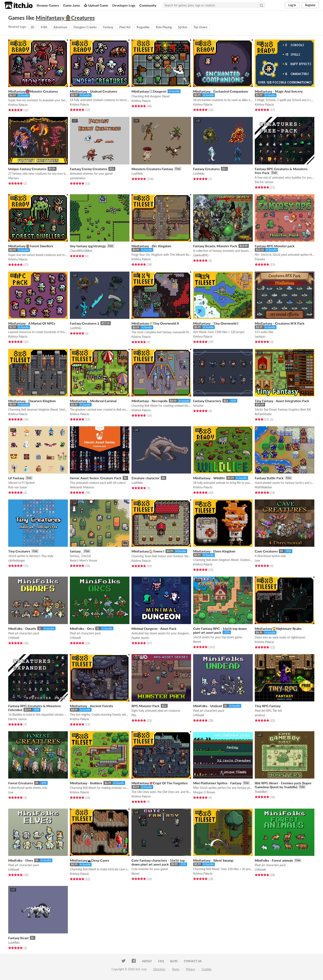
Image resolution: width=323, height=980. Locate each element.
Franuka (260, 259)
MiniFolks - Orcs (82, 628)
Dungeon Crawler (85, 27)
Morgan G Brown (204, 792)
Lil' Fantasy (16, 478)
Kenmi (197, 642)
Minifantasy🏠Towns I (148, 551)
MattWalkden (263, 487)
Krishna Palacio (18, 105)
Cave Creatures (266, 551)
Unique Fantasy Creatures (27, 169)
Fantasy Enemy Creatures (89, 169)
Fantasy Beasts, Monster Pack (215, 246)
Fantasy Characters (207, 401)
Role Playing (164, 27)
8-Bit (44, 27)
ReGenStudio (263, 414)
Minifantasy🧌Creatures (65, 18)
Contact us (193, 961)
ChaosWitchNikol (81, 251)
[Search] (261, 5)
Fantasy (108, 27)
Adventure (60, 27)
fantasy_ (76, 551)
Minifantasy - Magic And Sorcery (279, 91)
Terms (176, 969)
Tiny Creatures (19, 551)
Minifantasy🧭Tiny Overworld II (155, 323)
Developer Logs (124, 5)
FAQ (161, 961)
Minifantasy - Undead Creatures (93, 91)
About (147, 961)
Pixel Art (125, 27)
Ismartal (198, 406)
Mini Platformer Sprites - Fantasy (217, 783)
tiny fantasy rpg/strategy (88, 246)
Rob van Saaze (18, 487)
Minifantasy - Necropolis (150, 401)
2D (33, 27)
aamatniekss (78, 178)
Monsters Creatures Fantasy (152, 169)
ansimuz (260, 715)
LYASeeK (14, 638)
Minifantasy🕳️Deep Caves (89, 860)
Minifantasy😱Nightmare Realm (278, 628)
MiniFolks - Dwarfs (22, 628)
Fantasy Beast (18, 938)
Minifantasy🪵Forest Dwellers (31, 246)
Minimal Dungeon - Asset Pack (154, 628)
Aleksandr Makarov (82, 487)
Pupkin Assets (140, 638)
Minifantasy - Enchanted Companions (221, 91)
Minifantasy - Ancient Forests (91, 706)
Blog (174, 961)
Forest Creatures (21, 783)
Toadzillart (261, 792)
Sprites (183, 27)
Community (148, 5)
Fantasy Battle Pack (269, 478)
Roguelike (143, 27)
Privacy (190, 969)
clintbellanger (17, 560)
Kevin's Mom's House (83, 560)
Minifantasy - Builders (86, 783)
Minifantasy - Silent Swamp (213, 860)
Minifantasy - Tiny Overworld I (216, 323)
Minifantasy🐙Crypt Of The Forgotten (160, 783)
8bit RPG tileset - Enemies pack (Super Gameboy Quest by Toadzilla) (283, 785)
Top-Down (200, 27)
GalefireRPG (201, 255)
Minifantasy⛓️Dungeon (149, 91)
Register (310, 5)
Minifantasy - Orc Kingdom (151, 246)
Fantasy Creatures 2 (85, 323)
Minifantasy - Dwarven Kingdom (32, 401)
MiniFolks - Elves (21, 860)
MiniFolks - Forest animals (274, 860)
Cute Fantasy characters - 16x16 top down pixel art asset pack (158, 862)
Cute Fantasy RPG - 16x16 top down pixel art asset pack (220, 630)
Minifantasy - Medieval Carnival (93, 401)
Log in (292, 5)
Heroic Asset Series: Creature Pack (96, 478)
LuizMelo (137, 174)
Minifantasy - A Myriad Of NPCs (32, 323)
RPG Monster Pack (146, 706)
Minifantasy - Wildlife (209, 478)
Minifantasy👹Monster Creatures (33, 91)
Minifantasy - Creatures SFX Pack (280, 323)
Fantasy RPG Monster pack (275, 246)
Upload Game (96, 5)
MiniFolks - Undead (207, 706)
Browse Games (48, 5)
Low (257, 560)
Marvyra (14, 178)
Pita (134, 715)
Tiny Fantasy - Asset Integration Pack (282, 401)
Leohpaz (260, 336)
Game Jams (71, 5)
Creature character (146, 478)
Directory (159, 969)
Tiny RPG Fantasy (268, 706)
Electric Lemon (264, 182)
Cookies (207, 969)
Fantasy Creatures (206, 169)
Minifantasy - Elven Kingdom (214, 551)
